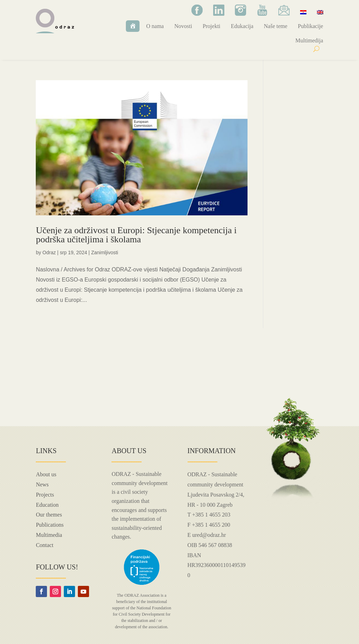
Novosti (183, 26)
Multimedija (309, 40)
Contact (45, 545)
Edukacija (242, 26)
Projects (45, 495)
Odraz (49, 252)
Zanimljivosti (105, 252)
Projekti (212, 26)
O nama (155, 26)
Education (47, 505)
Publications (50, 525)
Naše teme (276, 26)
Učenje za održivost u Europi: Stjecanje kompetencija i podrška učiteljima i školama (136, 235)
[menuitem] (303, 12)
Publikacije (311, 26)
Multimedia (49, 535)
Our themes (49, 515)
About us (46, 474)
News (42, 484)
